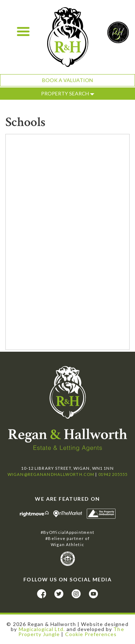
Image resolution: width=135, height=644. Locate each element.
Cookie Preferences (91, 634)
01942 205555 (113, 474)
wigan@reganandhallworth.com (51, 474)
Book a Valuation (67, 80)
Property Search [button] (68, 93)
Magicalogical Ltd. (42, 629)
